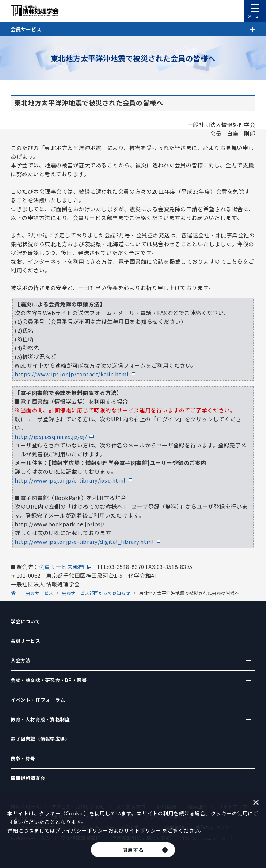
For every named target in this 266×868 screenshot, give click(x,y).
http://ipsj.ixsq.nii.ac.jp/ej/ (51, 436)
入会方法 (20, 660)
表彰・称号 (23, 758)
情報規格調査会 (28, 778)
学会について (25, 621)
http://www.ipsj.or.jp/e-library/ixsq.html (70, 480)
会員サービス (25, 641)
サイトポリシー (142, 830)
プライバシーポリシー (82, 830)
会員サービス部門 (62, 567)
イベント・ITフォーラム (38, 700)
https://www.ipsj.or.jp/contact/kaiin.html (72, 374)
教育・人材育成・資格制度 (40, 719)
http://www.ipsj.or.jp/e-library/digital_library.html (84, 541)
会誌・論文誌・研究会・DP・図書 (49, 680)
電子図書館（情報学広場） (40, 739)
